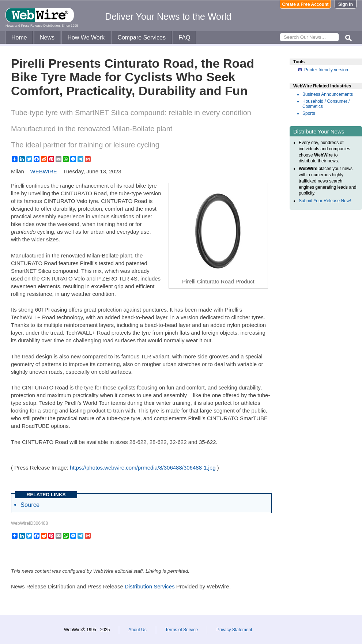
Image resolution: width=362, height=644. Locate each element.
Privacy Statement (234, 630)
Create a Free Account (306, 4)
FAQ (184, 37)
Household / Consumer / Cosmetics (326, 104)
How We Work (86, 37)
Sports (309, 113)
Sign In (346, 4)
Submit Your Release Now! (325, 201)
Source (30, 505)
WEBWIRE (44, 171)
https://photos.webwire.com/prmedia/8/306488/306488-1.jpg (143, 468)
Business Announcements (328, 94)
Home (19, 37)
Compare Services (142, 37)
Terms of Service (182, 630)
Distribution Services (150, 586)
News (47, 37)
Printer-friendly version (326, 70)
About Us (137, 630)
